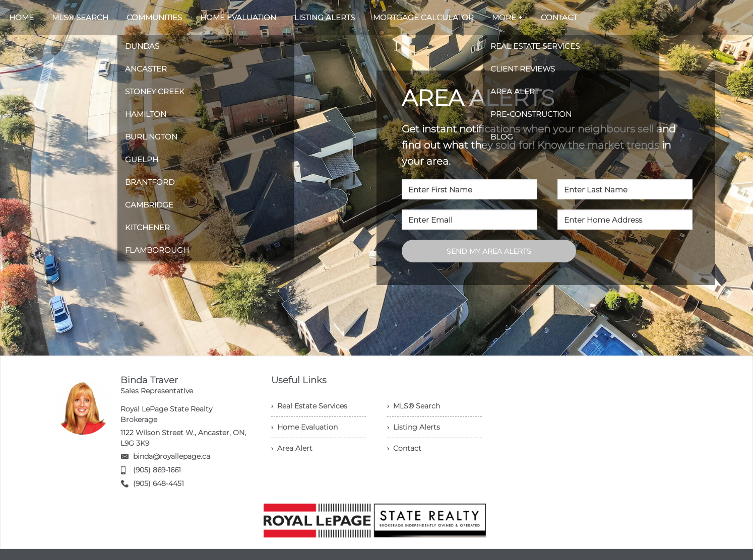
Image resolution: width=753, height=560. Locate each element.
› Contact (404, 448)
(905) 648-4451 (159, 483)
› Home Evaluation (304, 427)
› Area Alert (292, 448)
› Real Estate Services (309, 406)
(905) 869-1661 (157, 470)
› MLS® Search (414, 406)
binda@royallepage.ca (172, 456)
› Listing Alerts (414, 427)
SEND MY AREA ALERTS (489, 251)
